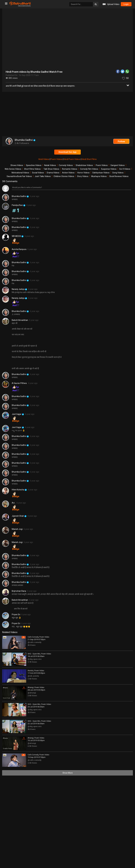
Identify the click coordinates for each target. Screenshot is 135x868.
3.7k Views (32, 662)
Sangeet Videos (118, 165)
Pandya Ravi (19, 205)
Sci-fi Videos (125, 169)
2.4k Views (32, 696)
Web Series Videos (13, 169)
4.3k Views (32, 746)
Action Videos (68, 173)
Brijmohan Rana (19, 591)
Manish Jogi (17, 529)
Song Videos (118, 173)
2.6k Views (32, 679)
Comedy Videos (66, 165)
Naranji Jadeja (19, 289)
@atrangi (32, 693)
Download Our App (67, 152)
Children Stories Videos (64, 176)
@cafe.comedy (34, 642)
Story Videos (83, 176)
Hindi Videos (44, 159)
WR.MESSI (18, 236)
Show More (68, 773)
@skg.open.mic (35, 659)
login (125, 4)
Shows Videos (17, 165)
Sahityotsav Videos (101, 173)
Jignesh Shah (19, 516)
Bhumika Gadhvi (20, 196)
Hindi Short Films (89, 159)
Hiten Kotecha (19, 490)
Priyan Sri (16, 614)
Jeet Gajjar (18, 414)
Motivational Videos (20, 173)
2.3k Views (32, 763)
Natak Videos (50, 165)
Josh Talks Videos (43, 176)
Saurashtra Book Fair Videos (19, 176)
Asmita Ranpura (19, 249)
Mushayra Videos (99, 176)
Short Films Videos (32, 169)
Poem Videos (57, 159)
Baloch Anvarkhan (20, 320)
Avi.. (14, 503)
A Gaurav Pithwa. (19, 383)
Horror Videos (83, 173)
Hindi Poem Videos (72, 159)
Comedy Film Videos (89, 169)
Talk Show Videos (51, 169)
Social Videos (38, 173)
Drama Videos (53, 173)
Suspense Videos (109, 169)
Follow (121, 141)
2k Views (32, 645)
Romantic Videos (70, 169)
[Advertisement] (67, 114)
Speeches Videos (34, 165)
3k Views (32, 729)
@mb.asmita (33, 676)
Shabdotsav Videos (84, 165)
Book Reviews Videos (119, 176)
